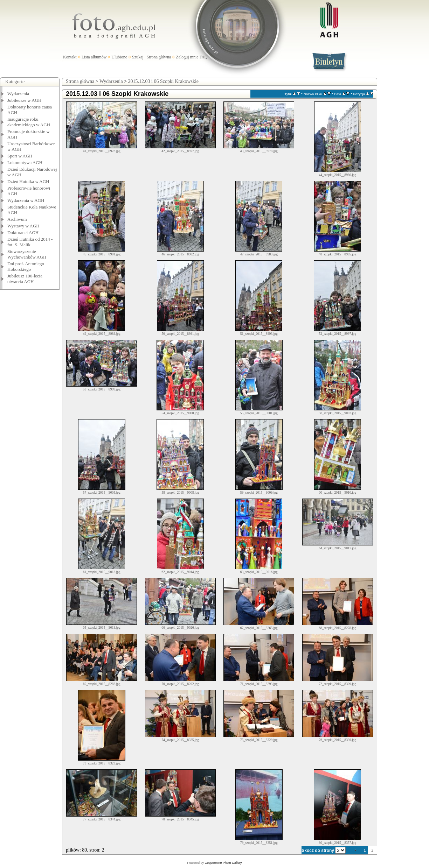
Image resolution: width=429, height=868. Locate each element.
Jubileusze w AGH (25, 100)
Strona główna (159, 57)
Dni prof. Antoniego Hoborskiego (26, 266)
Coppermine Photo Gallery (223, 863)
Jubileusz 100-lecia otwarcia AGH (25, 279)
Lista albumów (94, 57)
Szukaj (138, 57)
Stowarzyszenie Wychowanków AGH (27, 254)
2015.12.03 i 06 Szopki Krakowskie (163, 81)
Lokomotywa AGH (25, 163)
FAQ (204, 57)
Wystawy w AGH (23, 226)
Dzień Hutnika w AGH (28, 181)
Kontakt (70, 57)
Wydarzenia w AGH (26, 200)
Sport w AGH (20, 156)
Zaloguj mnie (187, 57)
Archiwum (17, 219)
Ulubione (119, 57)
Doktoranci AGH (23, 232)
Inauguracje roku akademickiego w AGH (29, 122)
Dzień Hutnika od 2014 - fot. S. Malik (30, 242)
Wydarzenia (18, 94)
